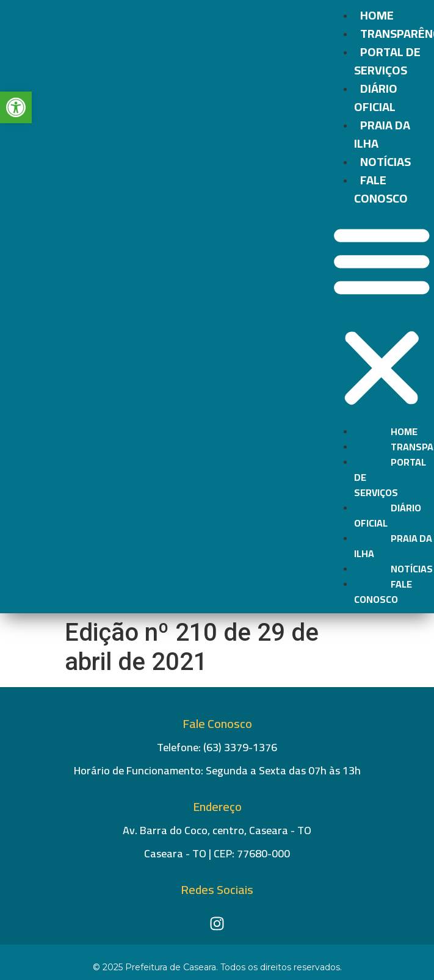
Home (377, 15)
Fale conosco (381, 189)
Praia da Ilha (382, 134)
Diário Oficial (376, 97)
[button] (382, 316)
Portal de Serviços (387, 61)
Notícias (385, 161)
